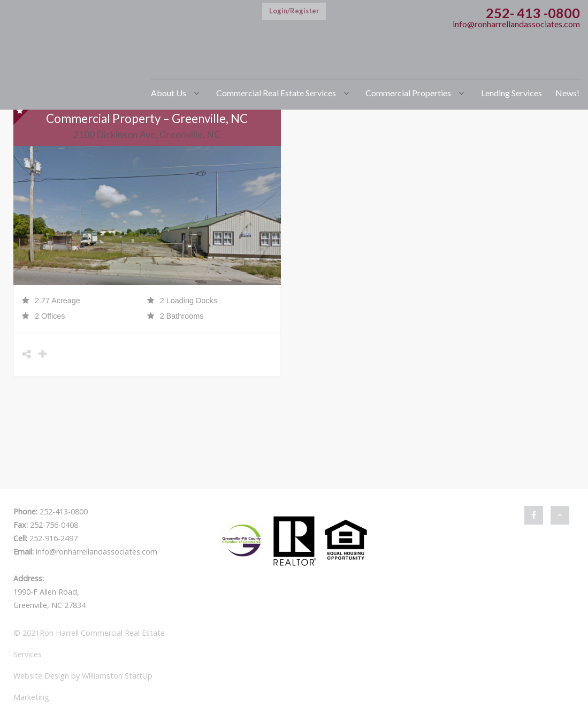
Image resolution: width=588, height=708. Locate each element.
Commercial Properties (408, 93)
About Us (169, 93)
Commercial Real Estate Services (276, 93)
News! (567, 93)
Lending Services (511, 93)
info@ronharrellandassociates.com (516, 24)
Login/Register (294, 11)
